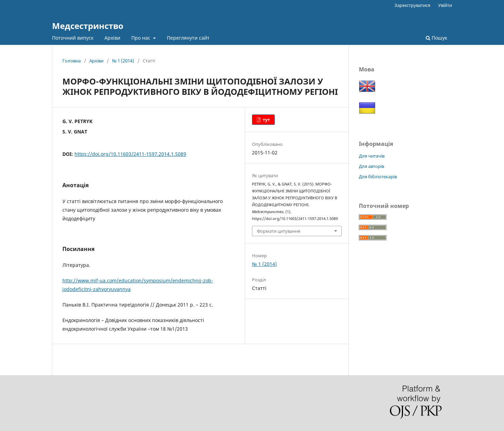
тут (266, 120)
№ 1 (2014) (123, 61)
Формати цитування (279, 231)
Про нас (142, 38)
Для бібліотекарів (378, 177)
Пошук (436, 38)
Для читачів (372, 156)
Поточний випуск (73, 38)
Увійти (445, 5)
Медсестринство (88, 26)
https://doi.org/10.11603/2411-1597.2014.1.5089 (130, 154)
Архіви (112, 38)
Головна (72, 61)
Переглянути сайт (188, 38)
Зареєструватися (412, 5)
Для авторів (371, 166)
